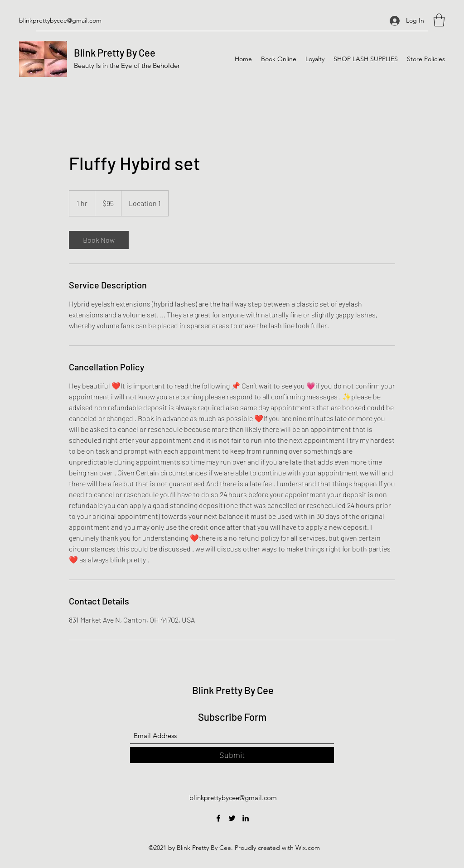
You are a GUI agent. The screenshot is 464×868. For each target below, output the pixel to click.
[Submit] (232, 755)
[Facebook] (218, 818)
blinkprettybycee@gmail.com (60, 20)
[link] (99, 240)
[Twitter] (232, 818)
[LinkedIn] (246, 818)
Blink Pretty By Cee (115, 53)
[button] (439, 20)
